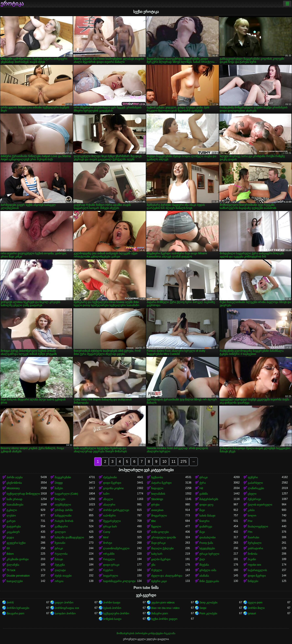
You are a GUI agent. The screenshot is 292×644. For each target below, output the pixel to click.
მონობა (253, 554)
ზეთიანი (60, 543)
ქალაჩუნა (13, 565)
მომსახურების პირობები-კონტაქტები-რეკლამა (146, 633)
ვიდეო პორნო (64, 603)
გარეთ (11, 521)
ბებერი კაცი (159, 581)
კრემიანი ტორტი (18, 559)
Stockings (157, 499)
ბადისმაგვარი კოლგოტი (119, 581)
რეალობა (61, 554)
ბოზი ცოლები (160, 532)
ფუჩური (253, 477)
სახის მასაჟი (207, 516)
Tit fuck (11, 570)
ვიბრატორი (255, 548)
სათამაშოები (15, 505)
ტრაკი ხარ (110, 527)
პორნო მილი (256, 608)
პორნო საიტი (112, 603)
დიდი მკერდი (112, 483)
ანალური (109, 505)
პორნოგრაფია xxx (67, 608)
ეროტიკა (12, 4)
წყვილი (156, 527)
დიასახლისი (207, 537)
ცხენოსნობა (14, 483)
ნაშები (59, 488)
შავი (202, 510)
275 (184, 462)
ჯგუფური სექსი (16, 543)
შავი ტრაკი (158, 543)
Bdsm (10, 554)
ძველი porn (255, 603)
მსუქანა (204, 565)
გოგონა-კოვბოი (113, 488)
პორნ (10, 603)
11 (174, 462)
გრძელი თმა (208, 570)
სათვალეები (15, 581)
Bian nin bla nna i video (165, 608)
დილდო (60, 532)
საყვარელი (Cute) (66, 494)
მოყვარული (159, 516)
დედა (10, 537)
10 (164, 462)
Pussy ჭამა (206, 543)
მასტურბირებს (209, 499)
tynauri (252, 613)
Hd (201, 488)
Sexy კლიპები (208, 603)
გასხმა (204, 494)
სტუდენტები (207, 548)
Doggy (59, 483)
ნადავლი (157, 488)
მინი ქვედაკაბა (209, 581)
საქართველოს (257, 570)
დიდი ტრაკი (111, 565)
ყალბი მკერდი (161, 559)
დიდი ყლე (206, 505)
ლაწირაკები (256, 488)
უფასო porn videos (163, 603)
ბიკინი (252, 559)
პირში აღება (15, 477)
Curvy (107, 532)
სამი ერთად (14, 499)
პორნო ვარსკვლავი (116, 510)
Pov (250, 521)
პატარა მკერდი (161, 483)
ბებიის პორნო (112, 608)
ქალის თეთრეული (260, 505)
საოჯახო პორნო (65, 613)
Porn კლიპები (208, 613)
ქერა (203, 483)
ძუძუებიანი (110, 477)
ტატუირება (14, 527)
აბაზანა (204, 576)
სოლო (252, 516)
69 (8, 548)
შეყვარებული (112, 521)
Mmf (106, 537)
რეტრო (108, 570)
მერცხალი (255, 543)
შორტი (108, 543)
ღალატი (60, 570)
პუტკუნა (60, 565)
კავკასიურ (13, 532)
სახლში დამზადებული (69, 537)
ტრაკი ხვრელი (209, 554)
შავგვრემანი (63, 477)
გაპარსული (255, 483)
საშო (106, 494)
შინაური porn (160, 613)
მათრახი (253, 537)
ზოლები (60, 499)
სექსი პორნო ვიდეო (164, 619)
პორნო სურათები (18, 608)
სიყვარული (111, 576)
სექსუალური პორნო (116, 613)
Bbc (154, 521)
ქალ (202, 559)
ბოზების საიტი (112, 619)
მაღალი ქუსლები (162, 548)
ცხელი (252, 494)
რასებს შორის (64, 521)
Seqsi (203, 608)
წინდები (253, 581)
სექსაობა (157, 477)
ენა (153, 565)
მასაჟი (59, 559)
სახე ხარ (157, 554)
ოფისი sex (254, 565)
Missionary (13, 488)
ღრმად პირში (64, 510)
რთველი (109, 559)
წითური (204, 521)
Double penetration (18, 576)
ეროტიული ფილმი (164, 537)
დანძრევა (206, 527)
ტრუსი (155, 505)
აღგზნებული (63, 505)
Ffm (250, 532)
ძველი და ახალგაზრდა (167, 576)
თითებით (157, 510)
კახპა (251, 510)
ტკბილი (12, 510)
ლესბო (11, 516)
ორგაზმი (109, 554)
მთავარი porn (15, 613)
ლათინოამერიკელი (116, 548)
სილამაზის (158, 494)
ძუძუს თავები (63, 576)
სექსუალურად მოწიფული (23, 494)
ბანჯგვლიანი (63, 516)
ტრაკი (203, 477)
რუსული (157, 570)
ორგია (59, 581)
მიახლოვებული (258, 527)
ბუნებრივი (254, 499)
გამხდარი (61, 527)
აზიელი (108, 499)
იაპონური (109, 516)
